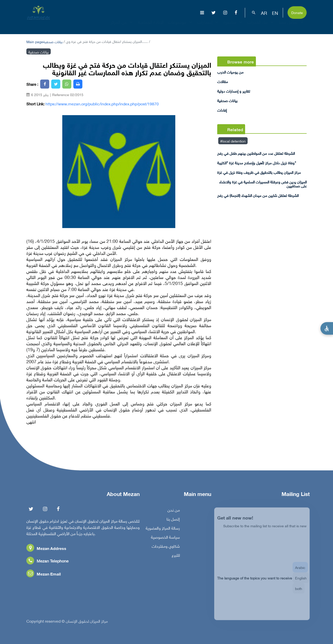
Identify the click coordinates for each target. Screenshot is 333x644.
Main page (35, 41)
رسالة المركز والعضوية (163, 529)
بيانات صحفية (53, 41)
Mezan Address (46, 549)
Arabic (300, 571)
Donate (297, 12)
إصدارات (208, 26)
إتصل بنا (173, 520)
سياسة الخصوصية (165, 538)
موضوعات (181, 26)
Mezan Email (44, 575)
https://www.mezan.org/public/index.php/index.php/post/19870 (102, 104)
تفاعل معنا (292, 26)
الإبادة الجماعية (151, 26)
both (299, 592)
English (301, 581)
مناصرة (233, 26)
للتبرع (176, 556)
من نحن (174, 511)
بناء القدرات (261, 26)
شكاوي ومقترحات (166, 547)
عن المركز (122, 26)
